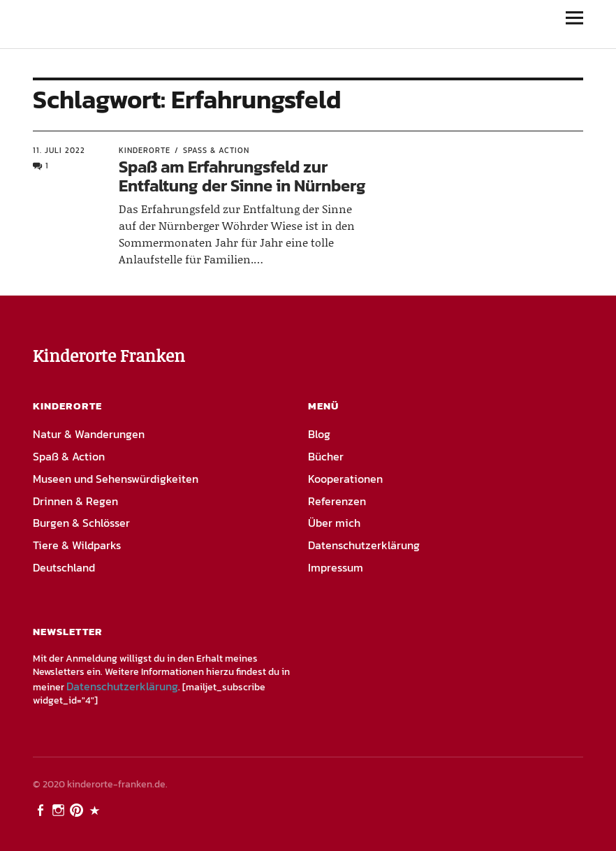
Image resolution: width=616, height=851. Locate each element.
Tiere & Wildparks (77, 545)
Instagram (60, 809)
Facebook (42, 809)
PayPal (96, 809)
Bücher (326, 456)
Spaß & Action (216, 150)
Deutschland (64, 567)
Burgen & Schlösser (81, 523)
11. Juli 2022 (59, 150)
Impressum (336, 567)
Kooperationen (345, 479)
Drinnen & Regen (75, 501)
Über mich (334, 523)
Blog (319, 434)
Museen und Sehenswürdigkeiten (116, 479)
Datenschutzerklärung (364, 545)
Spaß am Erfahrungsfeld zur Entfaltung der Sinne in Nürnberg (242, 176)
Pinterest (78, 809)
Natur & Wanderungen (89, 434)
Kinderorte (145, 150)
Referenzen (337, 501)
